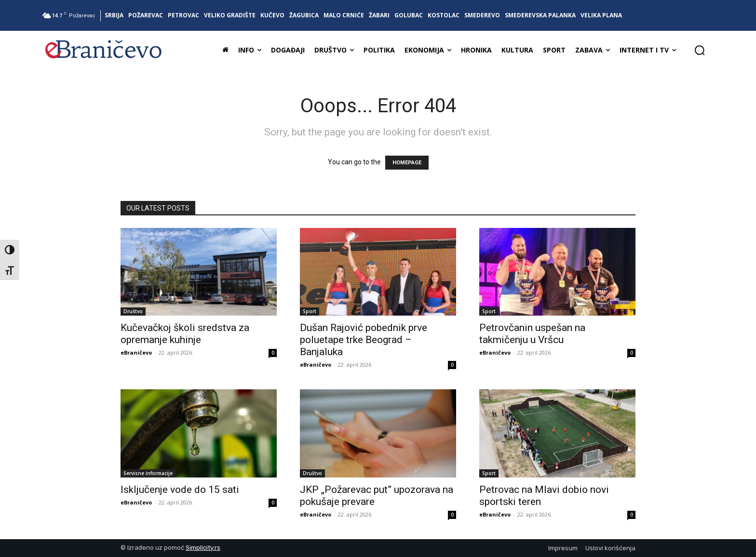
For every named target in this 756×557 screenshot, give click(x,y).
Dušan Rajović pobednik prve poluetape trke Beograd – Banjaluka (364, 340)
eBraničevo (136, 352)
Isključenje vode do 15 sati (180, 490)
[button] (700, 50)
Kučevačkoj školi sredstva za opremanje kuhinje (185, 334)
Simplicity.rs (203, 548)
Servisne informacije (148, 473)
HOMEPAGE (407, 163)
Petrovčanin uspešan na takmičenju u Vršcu (532, 334)
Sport (310, 311)
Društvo (133, 311)
